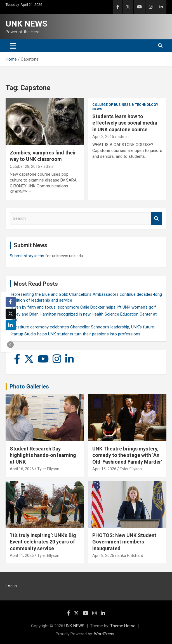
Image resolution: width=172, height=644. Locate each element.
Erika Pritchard (130, 555)
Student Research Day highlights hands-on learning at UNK (43, 455)
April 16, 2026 (22, 469)
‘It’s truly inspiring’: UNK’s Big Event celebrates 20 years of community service (43, 542)
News (97, 109)
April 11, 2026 (22, 555)
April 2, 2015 (103, 137)
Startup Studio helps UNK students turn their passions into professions (75, 334)
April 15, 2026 (104, 469)
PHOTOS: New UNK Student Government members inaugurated (124, 542)
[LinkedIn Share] (11, 325)
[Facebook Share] (11, 302)
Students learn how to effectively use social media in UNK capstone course (125, 123)
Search (157, 219)
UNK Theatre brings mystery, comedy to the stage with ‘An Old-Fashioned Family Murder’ (127, 455)
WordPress (104, 634)
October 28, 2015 (25, 166)
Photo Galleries (29, 387)
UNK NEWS (26, 24)
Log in (11, 586)
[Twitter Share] (11, 314)
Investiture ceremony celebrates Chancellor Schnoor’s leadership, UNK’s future (82, 327)
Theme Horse (123, 626)
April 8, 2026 (103, 555)
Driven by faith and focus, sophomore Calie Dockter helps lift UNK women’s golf (83, 307)
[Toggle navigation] (13, 46)
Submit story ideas (27, 256)
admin (49, 166)
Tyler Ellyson (48, 469)
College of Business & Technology (125, 105)
